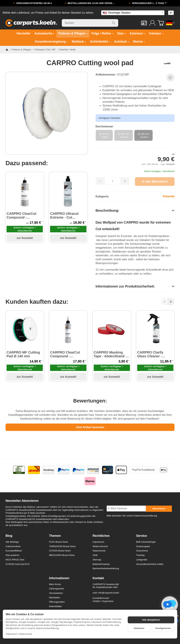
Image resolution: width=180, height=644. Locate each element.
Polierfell (169, 196)
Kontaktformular (101, 598)
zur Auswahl (25, 238)
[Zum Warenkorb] (161, 23)
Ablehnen (139, 628)
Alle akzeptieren (151, 620)
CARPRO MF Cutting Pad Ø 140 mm (23, 354)
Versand (170, 164)
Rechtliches (101, 536)
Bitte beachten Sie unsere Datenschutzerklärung (132, 516)
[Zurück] (164, 302)
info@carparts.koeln (109, 593)
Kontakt (98, 578)
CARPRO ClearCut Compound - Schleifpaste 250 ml (66, 354)
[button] (135, 211)
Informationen (59, 578)
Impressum (11, 634)
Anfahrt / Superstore (103, 601)
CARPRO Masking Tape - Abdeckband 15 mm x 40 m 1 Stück (111, 354)
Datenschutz (26, 634)
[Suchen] (90, 23)
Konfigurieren (163, 628)
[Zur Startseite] (31, 23)
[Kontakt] (144, 23)
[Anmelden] (152, 23)
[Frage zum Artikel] (170, 78)
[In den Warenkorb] (155, 182)
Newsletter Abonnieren (22, 501)
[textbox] (133, 13)
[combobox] (133, 13)
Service (142, 536)
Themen (55, 536)
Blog (9, 536)
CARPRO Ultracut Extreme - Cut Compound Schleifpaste (64, 215)
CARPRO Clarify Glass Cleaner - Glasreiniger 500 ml (153, 354)
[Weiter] (171, 302)
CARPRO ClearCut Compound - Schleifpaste (21, 215)
